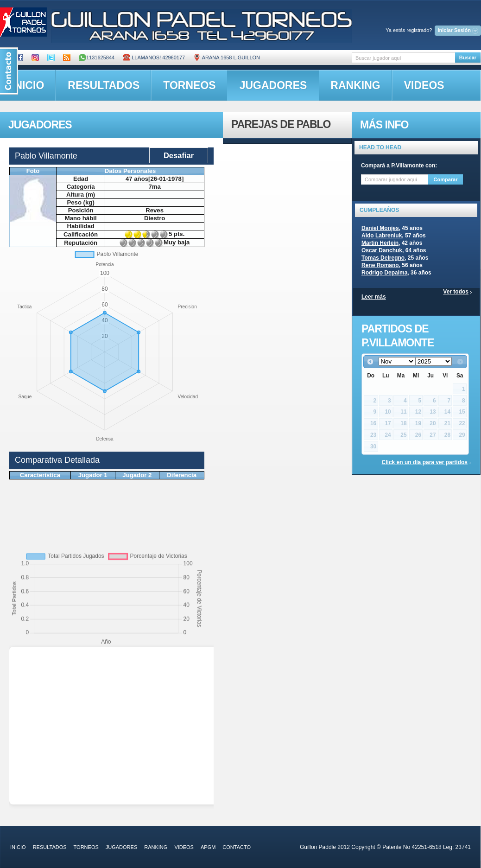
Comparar (446, 179)
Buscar (468, 57)
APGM (208, 847)
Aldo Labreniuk (382, 236)
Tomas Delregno (383, 258)
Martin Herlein (380, 243)
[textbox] (403, 58)
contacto (237, 847)
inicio (18, 847)
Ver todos (456, 292)
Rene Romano (380, 265)
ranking (355, 85)
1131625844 (97, 57)
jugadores (273, 85)
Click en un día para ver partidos (425, 462)
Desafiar (179, 155)
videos (424, 85)
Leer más (374, 297)
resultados (104, 85)
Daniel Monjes (380, 228)
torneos (189, 85)
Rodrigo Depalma (384, 273)
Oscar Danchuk (382, 250)
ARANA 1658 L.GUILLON (227, 57)
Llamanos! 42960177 (154, 57)
